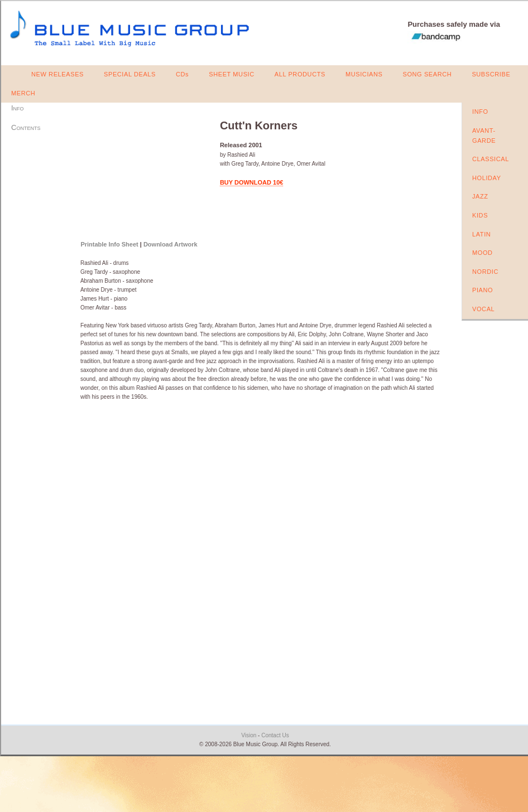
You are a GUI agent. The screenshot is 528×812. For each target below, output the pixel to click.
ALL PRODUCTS (300, 74)
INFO (480, 112)
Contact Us (275, 735)
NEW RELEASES (57, 74)
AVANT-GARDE (484, 136)
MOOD (483, 253)
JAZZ (480, 196)
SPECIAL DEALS (130, 74)
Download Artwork (171, 244)
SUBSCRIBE (491, 74)
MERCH (23, 93)
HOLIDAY (487, 178)
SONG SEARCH (427, 74)
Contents (26, 127)
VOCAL (483, 309)
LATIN (481, 234)
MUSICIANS (364, 74)
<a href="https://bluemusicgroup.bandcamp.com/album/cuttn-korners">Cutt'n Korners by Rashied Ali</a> (143, 174)
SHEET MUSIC (232, 74)
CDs (182, 74)
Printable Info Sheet (109, 244)
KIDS (480, 215)
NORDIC (485, 272)
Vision (249, 735)
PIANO (483, 290)
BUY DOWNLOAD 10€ (251, 182)
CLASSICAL (491, 159)
